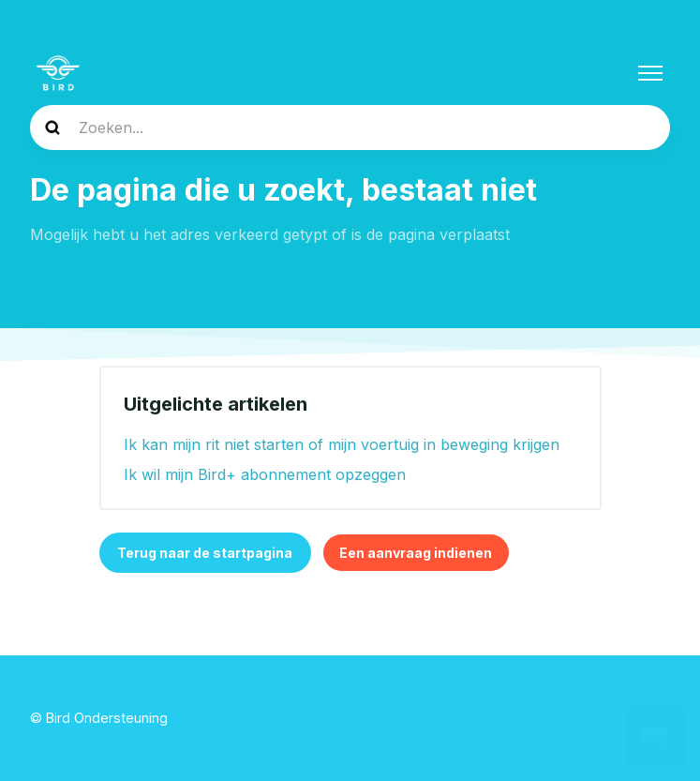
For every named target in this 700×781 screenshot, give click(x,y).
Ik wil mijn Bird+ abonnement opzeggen (265, 474)
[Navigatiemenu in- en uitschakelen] (650, 73)
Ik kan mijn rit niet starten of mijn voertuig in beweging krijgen (342, 444)
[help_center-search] (350, 128)
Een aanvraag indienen (416, 553)
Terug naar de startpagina (205, 553)
